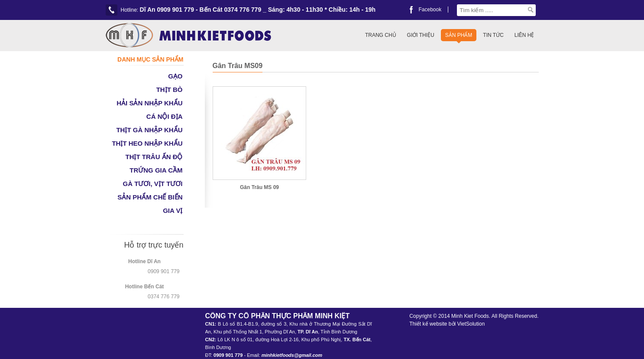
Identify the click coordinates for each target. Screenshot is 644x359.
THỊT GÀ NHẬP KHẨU (149, 130)
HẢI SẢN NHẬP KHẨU (149, 103)
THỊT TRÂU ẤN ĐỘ (154, 157)
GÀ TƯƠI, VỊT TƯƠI (153, 184)
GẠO (175, 76)
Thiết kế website (428, 324)
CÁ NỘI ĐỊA (165, 116)
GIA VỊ (173, 211)
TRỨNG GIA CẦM (156, 170)
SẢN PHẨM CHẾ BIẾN (150, 197)
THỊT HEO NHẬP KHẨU (147, 143)
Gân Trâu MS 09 (259, 187)
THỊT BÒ (170, 90)
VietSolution (471, 324)
